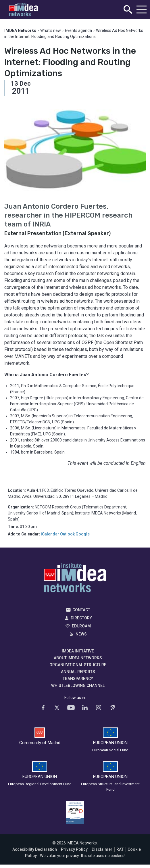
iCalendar (50, 534)
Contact (81, 610)
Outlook (67, 534)
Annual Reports (78, 672)
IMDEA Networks (75, 579)
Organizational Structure (78, 665)
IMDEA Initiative (78, 651)
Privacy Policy (74, 849)
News (81, 634)
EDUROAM (81, 626)
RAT (120, 849)
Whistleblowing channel (78, 685)
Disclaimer (102, 849)
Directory (81, 618)
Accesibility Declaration (35, 849)
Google (83, 534)
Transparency (78, 679)
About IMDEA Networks (78, 658)
